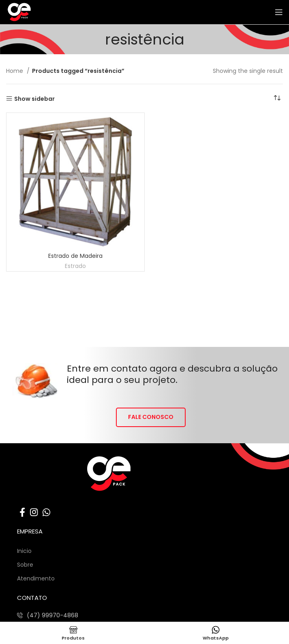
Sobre (25, 565)
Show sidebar (34, 99)
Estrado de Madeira (75, 256)
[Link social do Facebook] (22, 512)
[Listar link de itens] (48, 615)
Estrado (75, 266)
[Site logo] (38, 12)
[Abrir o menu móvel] (279, 12)
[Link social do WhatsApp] (46, 512)
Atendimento (36, 578)
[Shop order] (277, 98)
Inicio (24, 551)
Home (15, 71)
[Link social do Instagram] (34, 512)
